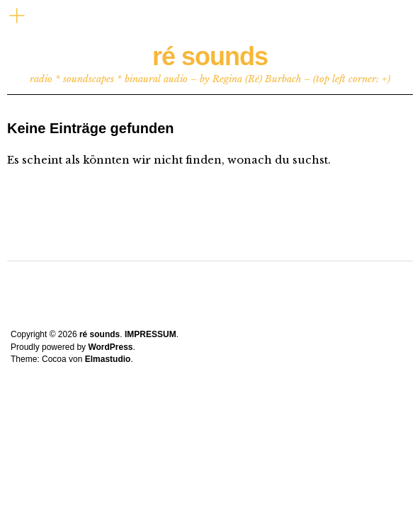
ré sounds (210, 56)
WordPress (110, 347)
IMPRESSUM (151, 334)
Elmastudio (108, 359)
